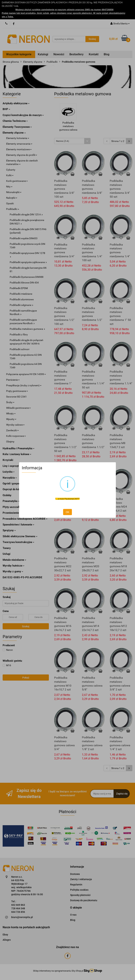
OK (67, 512)
